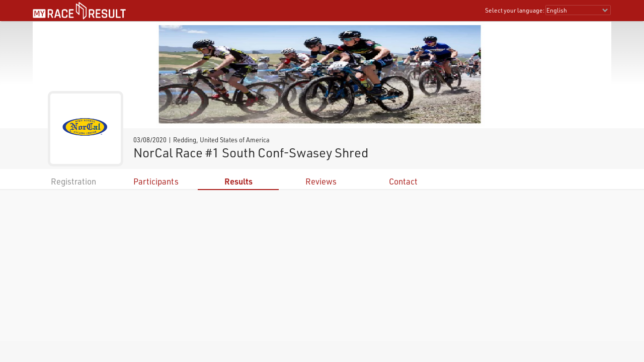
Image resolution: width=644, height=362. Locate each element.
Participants (156, 181)
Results (238, 181)
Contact (403, 181)
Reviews (321, 181)
